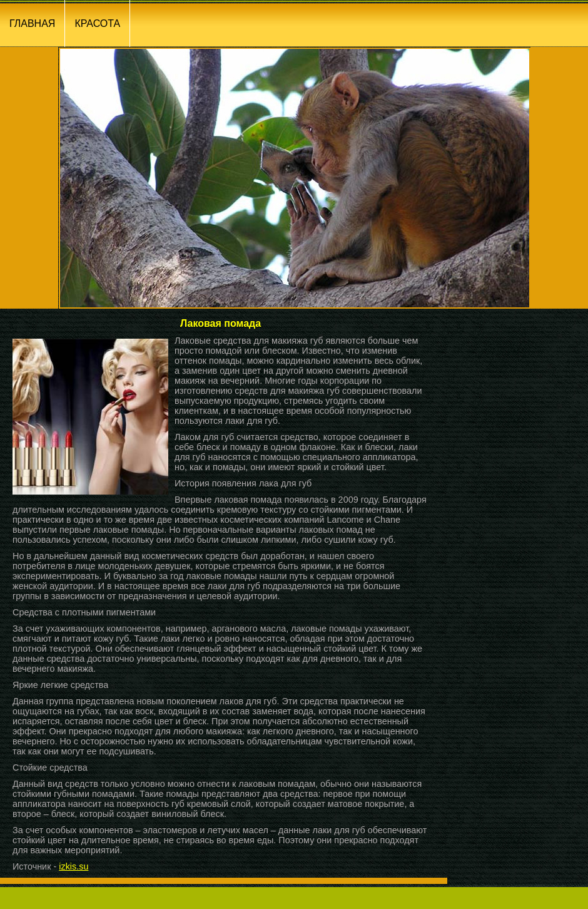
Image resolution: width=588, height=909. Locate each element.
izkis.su (73, 866)
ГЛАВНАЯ (32, 23)
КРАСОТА (97, 23)
